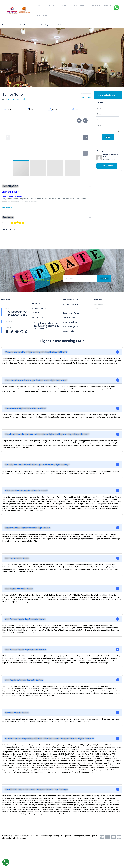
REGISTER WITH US (71, 300)
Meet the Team (39, 328)
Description (10, 186)
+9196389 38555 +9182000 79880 (17, 314)
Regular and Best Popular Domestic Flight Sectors (27, 528)
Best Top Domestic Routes (17, 558)
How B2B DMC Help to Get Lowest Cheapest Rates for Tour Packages (36, 789)
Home (39, 5)
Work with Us (38, 317)
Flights (51, 5)
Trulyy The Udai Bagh (41, 25)
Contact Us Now (70, 322)
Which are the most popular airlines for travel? (26, 491)
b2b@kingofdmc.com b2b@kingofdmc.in (46, 325)
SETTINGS (98, 300)
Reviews (8, 217)
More (107, 5)
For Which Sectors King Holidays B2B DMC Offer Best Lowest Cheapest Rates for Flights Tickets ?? (49, 738)
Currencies (99, 305)
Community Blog (39, 308)
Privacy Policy (69, 331)
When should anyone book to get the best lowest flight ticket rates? (36, 380)
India (13, 25)
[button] (85, 153)
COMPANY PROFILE (71, 305)
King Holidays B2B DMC (111, 156)
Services (95, 5)
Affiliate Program (70, 327)
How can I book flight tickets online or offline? (25, 408)
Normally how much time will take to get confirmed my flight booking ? (37, 465)
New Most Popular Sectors (17, 713)
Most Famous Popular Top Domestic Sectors (25, 619)
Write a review (10, 229)
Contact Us (42, 16)
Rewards (36, 313)
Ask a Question (107, 166)
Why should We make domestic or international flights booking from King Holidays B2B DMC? (47, 434)
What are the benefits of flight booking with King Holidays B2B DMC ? (36, 352)
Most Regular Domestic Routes (19, 589)
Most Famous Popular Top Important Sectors (25, 649)
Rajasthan (24, 25)
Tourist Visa (78, 5)
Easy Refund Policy (71, 313)
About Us (36, 304)
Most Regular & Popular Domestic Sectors (24, 680)
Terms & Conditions (72, 318)
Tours (63, 5)
